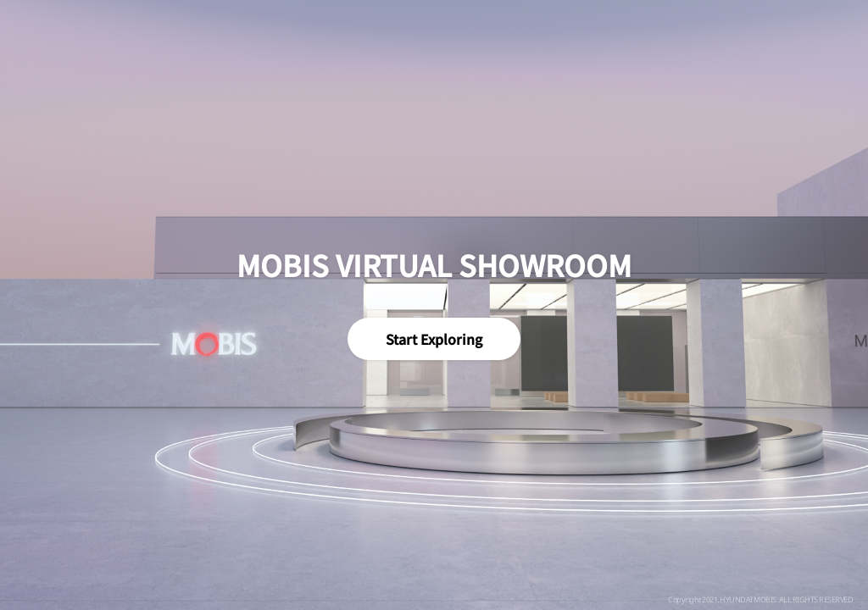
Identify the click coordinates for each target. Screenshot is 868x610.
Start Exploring (434, 339)
